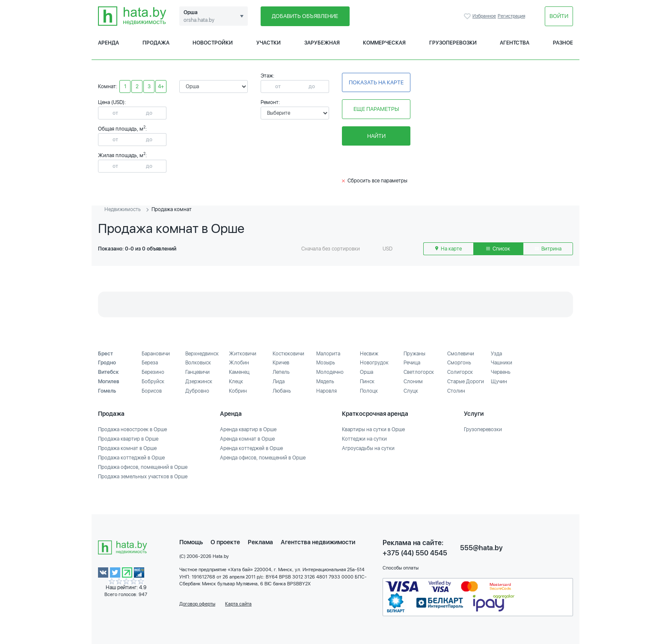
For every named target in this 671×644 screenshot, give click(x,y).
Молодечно (330, 372)
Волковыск (198, 363)
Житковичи (243, 354)
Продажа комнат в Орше (127, 448)
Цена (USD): (112, 102)
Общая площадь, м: (122, 129)
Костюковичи (288, 354)
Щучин (499, 382)
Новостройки (213, 43)
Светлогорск (419, 372)
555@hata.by (481, 548)
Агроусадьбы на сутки (368, 448)
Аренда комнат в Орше (247, 439)
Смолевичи (461, 354)
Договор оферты (197, 604)
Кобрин (238, 391)
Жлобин (239, 363)
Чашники (502, 363)
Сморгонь (459, 363)
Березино (153, 372)
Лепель (281, 372)
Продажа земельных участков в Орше (143, 477)
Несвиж (369, 354)
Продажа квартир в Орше (128, 439)
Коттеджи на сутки (364, 439)
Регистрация (511, 16)
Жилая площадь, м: (122, 155)
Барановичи (156, 354)
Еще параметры (376, 109)
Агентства (515, 43)
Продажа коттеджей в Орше (131, 458)
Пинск (367, 382)
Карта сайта (238, 604)
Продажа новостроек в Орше (132, 429)
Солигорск (460, 372)
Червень (501, 372)
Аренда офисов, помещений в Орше (263, 458)
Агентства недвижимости (318, 542)
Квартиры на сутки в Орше (373, 429)
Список (498, 249)
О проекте (225, 542)
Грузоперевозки (453, 43)
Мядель (325, 382)
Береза (150, 363)
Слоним (413, 382)
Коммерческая (384, 43)
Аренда (108, 43)
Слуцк (411, 391)
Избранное (468, 16)
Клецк (236, 382)
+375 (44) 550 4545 (415, 553)
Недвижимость (123, 209)
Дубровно (197, 391)
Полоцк (369, 391)
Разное (563, 43)
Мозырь (326, 363)
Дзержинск (199, 382)
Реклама (260, 542)
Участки (269, 43)
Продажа (156, 43)
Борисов (152, 391)
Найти (376, 136)
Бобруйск (153, 382)
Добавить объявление (305, 16)
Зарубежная (322, 43)
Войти (559, 16)
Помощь (191, 542)
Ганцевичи (197, 372)
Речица (412, 363)
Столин (456, 391)
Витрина (548, 249)
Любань (282, 391)
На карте (448, 249)
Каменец (239, 372)
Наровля (327, 391)
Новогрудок (374, 363)
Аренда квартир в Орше (248, 429)
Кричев (281, 363)
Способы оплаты (401, 568)
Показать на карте (376, 82)
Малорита (328, 354)
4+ (161, 86)
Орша (367, 372)
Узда (496, 354)
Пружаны (414, 354)
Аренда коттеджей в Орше (251, 448)
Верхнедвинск (202, 354)
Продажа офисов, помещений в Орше (143, 467)
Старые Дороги (466, 382)
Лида (279, 382)
